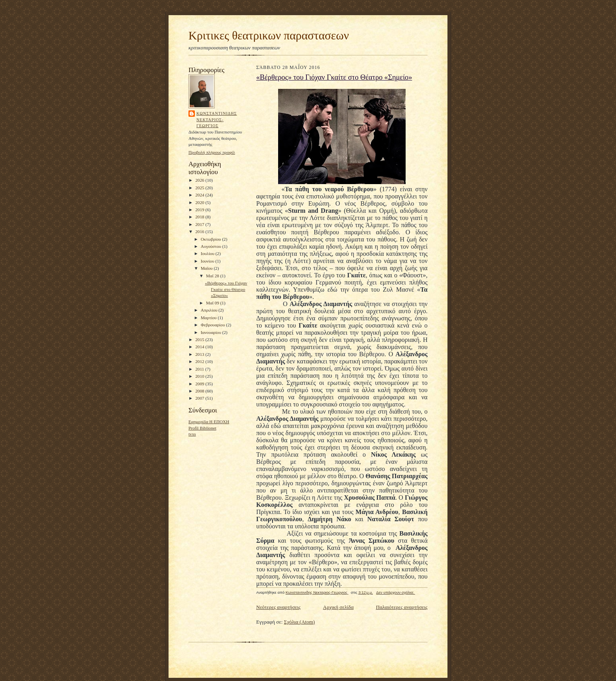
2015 (200, 340)
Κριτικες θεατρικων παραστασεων (269, 35)
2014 (200, 347)
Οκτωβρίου (212, 239)
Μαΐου (207, 268)
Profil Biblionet (202, 428)
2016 (200, 232)
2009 (200, 384)
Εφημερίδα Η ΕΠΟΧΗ (209, 422)
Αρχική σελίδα (338, 607)
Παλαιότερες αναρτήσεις (402, 607)
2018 (200, 217)
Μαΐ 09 (213, 303)
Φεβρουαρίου (214, 325)
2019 (200, 210)
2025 (200, 188)
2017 (200, 224)
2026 (200, 180)
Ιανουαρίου (212, 332)
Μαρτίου (209, 318)
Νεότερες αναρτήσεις (279, 607)
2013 (200, 354)
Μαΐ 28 (213, 276)
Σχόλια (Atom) (300, 622)
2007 (200, 398)
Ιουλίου (208, 253)
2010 (200, 376)
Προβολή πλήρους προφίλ (212, 152)
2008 (200, 391)
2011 (200, 369)
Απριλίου (210, 310)
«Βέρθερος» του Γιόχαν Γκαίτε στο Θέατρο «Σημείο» (226, 289)
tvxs (192, 434)
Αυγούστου (212, 246)
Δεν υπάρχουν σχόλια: (396, 592)
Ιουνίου (208, 261)
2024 (200, 195)
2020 (200, 202)
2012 (200, 361)
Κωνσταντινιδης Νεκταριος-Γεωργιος (217, 120)
